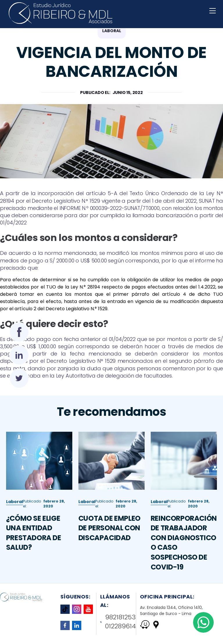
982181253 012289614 (118, 622)
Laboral (15, 512)
